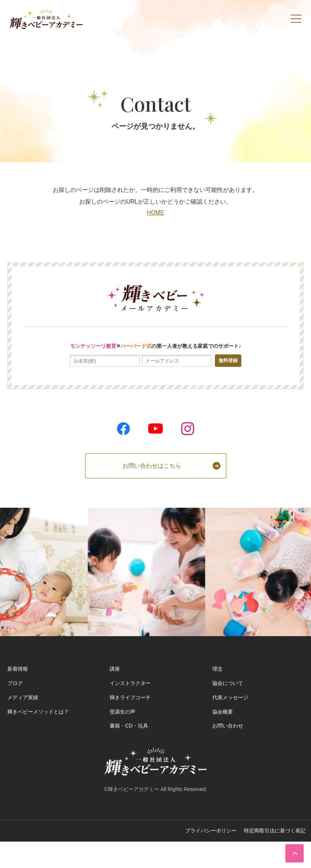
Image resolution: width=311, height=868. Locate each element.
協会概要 (223, 712)
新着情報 (18, 669)
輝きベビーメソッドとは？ (38, 712)
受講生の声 (122, 712)
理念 (217, 669)
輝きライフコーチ (130, 697)
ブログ (15, 683)
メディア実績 (23, 697)
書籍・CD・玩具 (129, 726)
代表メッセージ (230, 697)
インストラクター (130, 683)
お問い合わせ (228, 726)
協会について (228, 683)
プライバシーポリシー (211, 831)
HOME (155, 213)
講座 (115, 669)
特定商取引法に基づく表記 (275, 831)
